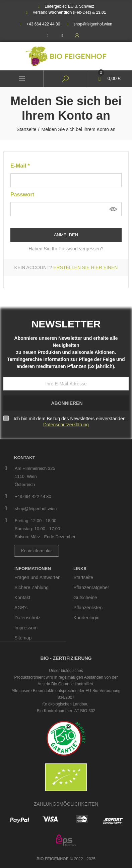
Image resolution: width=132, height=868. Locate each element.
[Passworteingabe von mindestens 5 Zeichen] (66, 209)
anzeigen (113, 209)
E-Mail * (20, 166)
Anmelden (66, 235)
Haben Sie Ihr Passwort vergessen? (66, 249)
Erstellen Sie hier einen (85, 267)
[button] (37, 551)
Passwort (22, 195)
